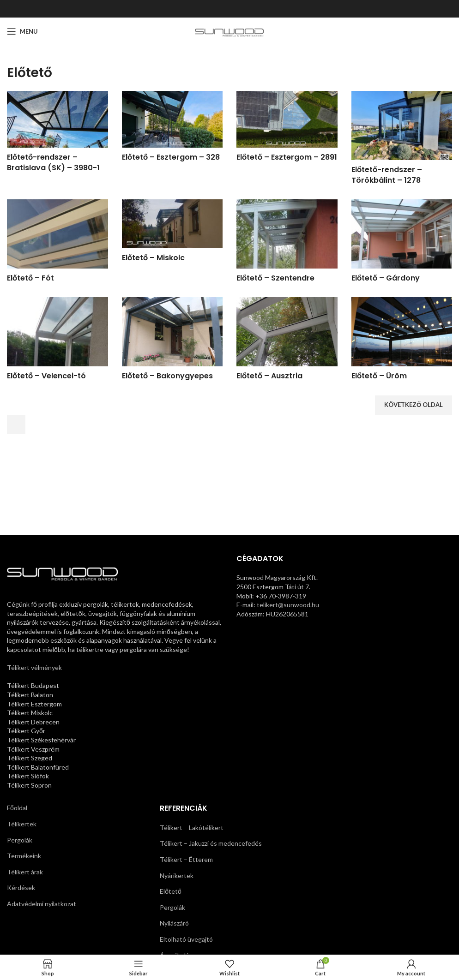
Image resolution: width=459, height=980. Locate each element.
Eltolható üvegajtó (186, 939)
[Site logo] (230, 31)
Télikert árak (25, 872)
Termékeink (24, 856)
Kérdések (21, 887)
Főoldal (17, 808)
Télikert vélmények (34, 667)
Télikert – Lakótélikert (192, 828)
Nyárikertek (177, 875)
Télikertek (22, 824)
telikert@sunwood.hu (288, 605)
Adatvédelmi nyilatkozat (42, 904)
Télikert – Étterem (186, 859)
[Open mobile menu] (22, 31)
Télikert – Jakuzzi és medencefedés (211, 843)
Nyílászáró (174, 923)
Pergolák (20, 840)
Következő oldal (414, 405)
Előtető (171, 891)
